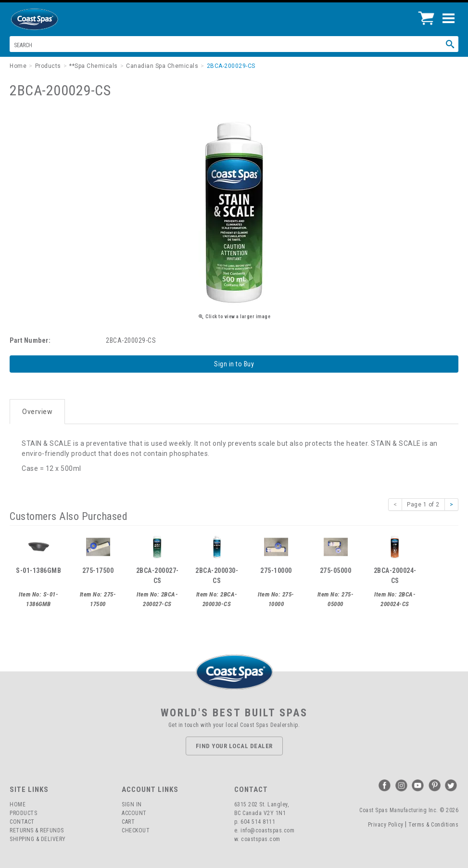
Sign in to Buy (234, 364)
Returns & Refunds (37, 830)
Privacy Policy (386, 825)
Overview (37, 412)
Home (18, 804)
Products (23, 813)
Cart (128, 822)
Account (134, 813)
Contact (22, 822)
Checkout (136, 830)
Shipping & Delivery (38, 839)
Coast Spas (51, 19)
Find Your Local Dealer (234, 746)
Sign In (132, 804)
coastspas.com (261, 839)
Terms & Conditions (433, 825)
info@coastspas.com (267, 830)
